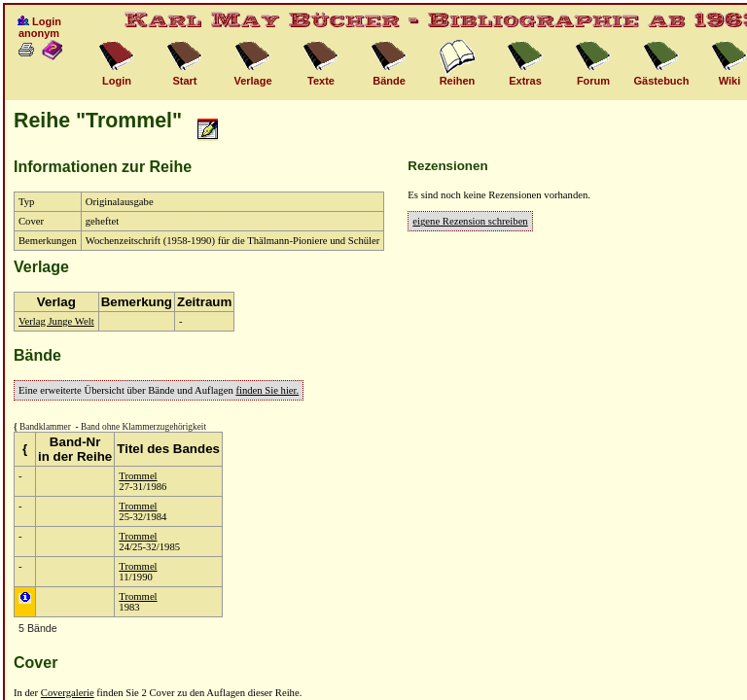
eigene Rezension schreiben (470, 221)
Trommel (138, 476)
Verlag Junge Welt (56, 321)
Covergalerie (68, 693)
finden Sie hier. (267, 390)
